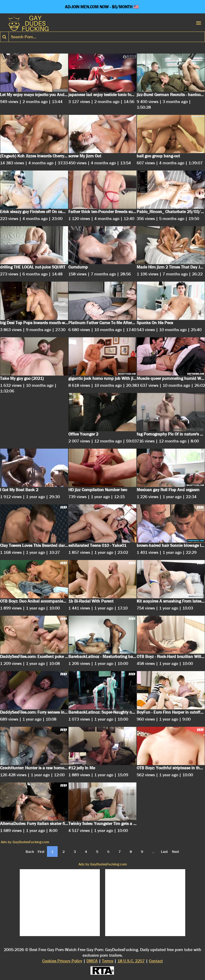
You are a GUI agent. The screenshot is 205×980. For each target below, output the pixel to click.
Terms (108, 961)
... (153, 852)
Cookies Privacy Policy (62, 961)
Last (164, 852)
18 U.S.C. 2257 (131, 961)
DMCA (92, 961)
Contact (156, 961)
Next (176, 852)
